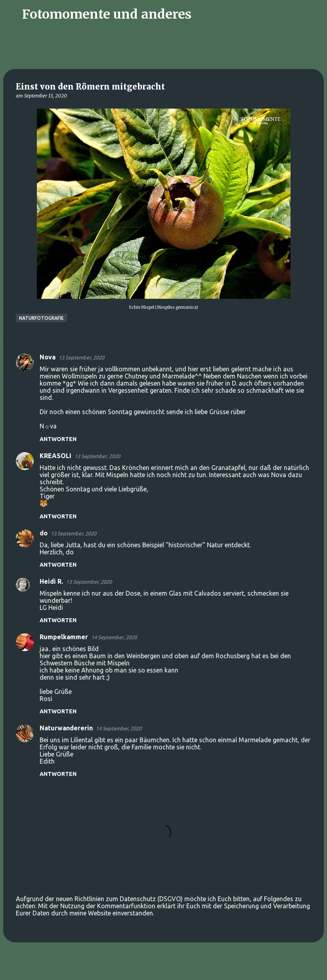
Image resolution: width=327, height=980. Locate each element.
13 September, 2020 (81, 357)
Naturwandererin (66, 728)
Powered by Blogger (164, 969)
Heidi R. (51, 581)
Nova (48, 357)
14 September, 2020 (114, 637)
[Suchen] (203, 14)
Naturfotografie (41, 318)
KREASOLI (55, 456)
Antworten (58, 439)
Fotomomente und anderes (107, 14)
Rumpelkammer (64, 637)
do (44, 533)
